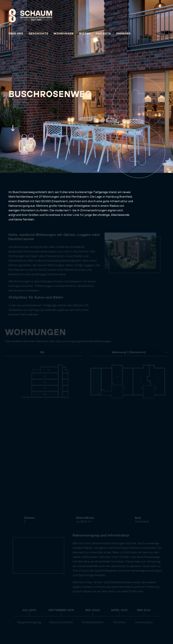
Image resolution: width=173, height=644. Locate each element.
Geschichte (38, 33)
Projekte (103, 33)
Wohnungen (64, 33)
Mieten (85, 33)
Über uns (16, 33)
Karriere (123, 33)
